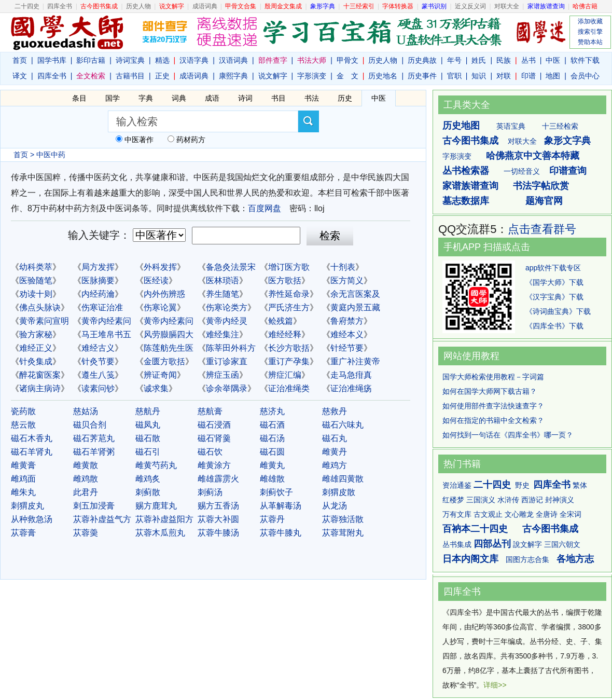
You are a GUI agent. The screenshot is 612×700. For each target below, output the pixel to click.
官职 (454, 76)
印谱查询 (568, 171)
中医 (553, 60)
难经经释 (285, 334)
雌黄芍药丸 (156, 465)
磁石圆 (272, 452)
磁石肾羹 (214, 438)
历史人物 (138, 6)
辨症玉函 (222, 375)
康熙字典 (233, 76)
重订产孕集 (289, 361)
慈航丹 (148, 411)
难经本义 (347, 334)
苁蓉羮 (86, 533)
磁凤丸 (148, 425)
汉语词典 (233, 60)
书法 (312, 98)
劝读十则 (36, 294)
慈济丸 (272, 411)
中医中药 (51, 155)
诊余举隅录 (227, 388)
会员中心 (585, 76)
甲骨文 (347, 60)
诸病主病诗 (40, 388)
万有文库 (457, 514)
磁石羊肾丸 (32, 452)
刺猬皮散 (339, 492)
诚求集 (156, 388)
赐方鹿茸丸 (156, 506)
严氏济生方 (289, 307)
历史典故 (422, 60)
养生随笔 (222, 294)
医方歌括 (285, 280)
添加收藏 (590, 21)
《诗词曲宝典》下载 (558, 311)
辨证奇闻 (160, 375)
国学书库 (52, 60)
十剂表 (343, 267)
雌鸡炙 (148, 479)
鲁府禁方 (347, 321)
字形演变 (312, 76)
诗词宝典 (130, 60)
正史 (162, 76)
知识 (479, 76)
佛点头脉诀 (40, 307)
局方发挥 (98, 267)
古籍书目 (130, 76)
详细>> (495, 685)
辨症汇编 (285, 375)
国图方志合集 (527, 559)
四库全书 (60, 6)
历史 (345, 98)
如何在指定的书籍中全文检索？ (493, 420)
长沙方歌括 (289, 348)
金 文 (347, 76)
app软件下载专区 (553, 268)
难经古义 (98, 348)
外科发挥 (160, 267)
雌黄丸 (272, 465)
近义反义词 (470, 6)
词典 (179, 98)
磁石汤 (272, 438)
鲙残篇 (281, 321)
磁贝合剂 (90, 425)
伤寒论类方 (227, 307)
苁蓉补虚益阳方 (164, 519)
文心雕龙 (519, 514)
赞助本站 (590, 42)
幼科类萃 (36, 267)
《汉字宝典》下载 (554, 297)
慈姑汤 (86, 411)
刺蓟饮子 (276, 492)
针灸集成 (36, 361)
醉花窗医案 (40, 375)
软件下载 (585, 60)
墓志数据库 (466, 201)
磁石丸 (335, 438)
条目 (79, 98)
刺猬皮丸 (27, 506)
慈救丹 (335, 411)
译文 (20, 76)
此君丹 (86, 492)
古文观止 (488, 514)
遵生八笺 (98, 375)
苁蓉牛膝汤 (218, 533)
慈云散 (23, 425)
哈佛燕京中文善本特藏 (533, 156)
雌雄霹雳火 (218, 479)
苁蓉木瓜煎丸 (160, 533)
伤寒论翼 (160, 307)
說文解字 (527, 544)
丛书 (528, 60)
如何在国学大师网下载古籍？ (490, 391)
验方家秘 (36, 334)
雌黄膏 (23, 465)
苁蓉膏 (23, 533)
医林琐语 (222, 280)
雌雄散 (272, 479)
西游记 (532, 500)
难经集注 (222, 334)
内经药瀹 (98, 294)
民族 (504, 60)
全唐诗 (547, 514)
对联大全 (507, 6)
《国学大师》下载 (554, 282)
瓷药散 (23, 411)
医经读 (156, 280)
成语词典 (205, 6)
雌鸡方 (335, 465)
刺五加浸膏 (94, 506)
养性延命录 (289, 294)
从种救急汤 (32, 519)
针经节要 (347, 348)
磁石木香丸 (32, 438)
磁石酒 (272, 425)
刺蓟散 (148, 492)
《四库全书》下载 (554, 326)
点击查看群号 (542, 229)
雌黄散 (86, 465)
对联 (504, 76)
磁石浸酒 (214, 425)
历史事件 (422, 76)
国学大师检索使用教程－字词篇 (493, 377)
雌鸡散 (86, 479)
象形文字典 (567, 141)
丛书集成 (457, 544)
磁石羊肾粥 (94, 452)
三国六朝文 (562, 544)
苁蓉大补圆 (218, 519)
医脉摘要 (98, 280)
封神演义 (560, 500)
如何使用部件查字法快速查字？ (493, 406)
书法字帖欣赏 (541, 186)
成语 (212, 98)
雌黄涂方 (214, 465)
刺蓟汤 (210, 492)
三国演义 (481, 500)
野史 (522, 485)
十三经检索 (560, 126)
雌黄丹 (335, 452)
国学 (113, 98)
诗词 (245, 98)
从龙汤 (335, 506)
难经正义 (36, 348)
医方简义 (347, 280)
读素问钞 (98, 388)
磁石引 (148, 452)
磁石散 (148, 438)
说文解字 (273, 76)
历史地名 (383, 76)
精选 (162, 60)
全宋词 (571, 514)
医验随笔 (36, 280)
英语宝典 (511, 126)
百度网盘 (265, 208)
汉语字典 (194, 60)
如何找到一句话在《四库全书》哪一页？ (508, 435)
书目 (279, 98)
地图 (553, 76)
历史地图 (461, 126)
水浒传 (508, 500)
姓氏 (479, 60)
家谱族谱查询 (470, 186)
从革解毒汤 (281, 506)
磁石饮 (210, 452)
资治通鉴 (457, 485)
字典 (146, 98)
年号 (454, 60)
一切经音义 (522, 171)
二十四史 (27, 6)
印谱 (528, 76)
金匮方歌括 (164, 361)
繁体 (580, 485)
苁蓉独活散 (343, 519)
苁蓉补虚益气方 (102, 519)
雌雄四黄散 (343, 479)
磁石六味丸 (343, 425)
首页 (20, 60)
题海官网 (544, 201)
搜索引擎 (590, 32)
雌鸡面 (23, 479)
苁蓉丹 (272, 519)
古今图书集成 (470, 141)
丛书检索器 (466, 171)
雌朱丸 (23, 492)
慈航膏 (210, 411)
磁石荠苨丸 (94, 438)
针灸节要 (98, 361)
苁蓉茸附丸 (343, 533)
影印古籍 (91, 60)
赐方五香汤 (218, 506)
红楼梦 (453, 500)
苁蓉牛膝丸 (281, 533)
